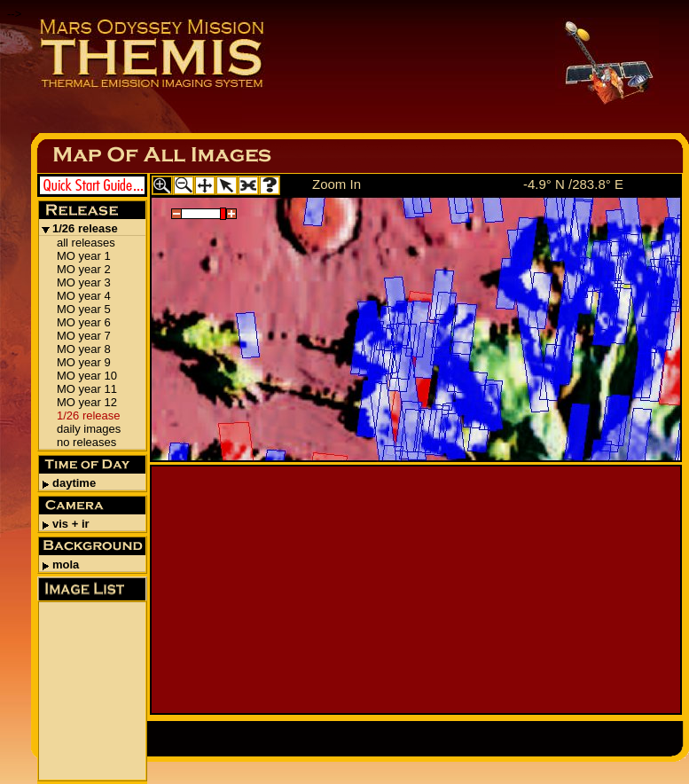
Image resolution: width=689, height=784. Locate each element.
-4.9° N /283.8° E (573, 184)
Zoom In (337, 184)
